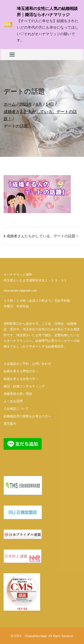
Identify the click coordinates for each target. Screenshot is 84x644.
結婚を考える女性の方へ (21, 379)
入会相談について (16, 408)
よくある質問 (13, 401)
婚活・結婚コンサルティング (24, 386)
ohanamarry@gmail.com (20, 290)
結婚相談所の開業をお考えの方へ (27, 416)
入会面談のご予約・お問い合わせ (27, 364)
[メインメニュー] (12, 55)
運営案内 (10, 424)
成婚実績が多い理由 (18, 394)
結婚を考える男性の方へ (21, 371)
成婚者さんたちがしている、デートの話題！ (43, 236)
